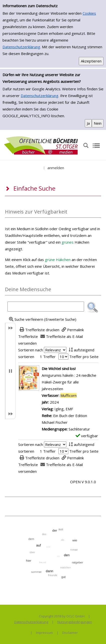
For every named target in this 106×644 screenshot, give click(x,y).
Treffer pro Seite (84, 357)
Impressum (44, 633)
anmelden (56, 168)
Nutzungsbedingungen (75, 622)
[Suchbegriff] (46, 307)
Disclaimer (70, 633)
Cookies (89, 13)
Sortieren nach (31, 350)
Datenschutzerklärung (21, 47)
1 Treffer (48, 357)
